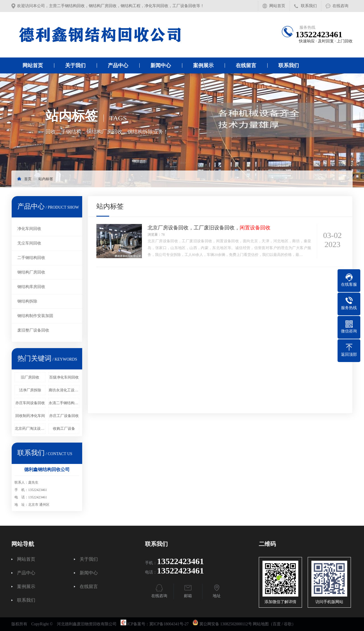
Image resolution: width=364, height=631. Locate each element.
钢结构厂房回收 (31, 272)
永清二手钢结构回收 (64, 403)
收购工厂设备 (64, 428)
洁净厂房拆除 (30, 390)
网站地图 (261, 624)
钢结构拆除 (27, 301)
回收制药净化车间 (30, 416)
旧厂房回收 (30, 377)
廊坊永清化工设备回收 (64, 390)
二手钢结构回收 (31, 258)
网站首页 (277, 6)
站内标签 (46, 179)
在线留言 (246, 65)
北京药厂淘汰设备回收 (30, 428)
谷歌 (288, 624)
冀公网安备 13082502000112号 (226, 624)
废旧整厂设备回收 (33, 330)
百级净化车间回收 (64, 377)
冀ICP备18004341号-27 (169, 624)
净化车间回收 (29, 229)
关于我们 (75, 65)
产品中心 (118, 65)
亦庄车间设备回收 (30, 403)
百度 (277, 624)
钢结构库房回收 (31, 287)
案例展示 (203, 65)
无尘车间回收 (29, 243)
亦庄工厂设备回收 (64, 416)
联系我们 (309, 6)
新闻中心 (161, 65)
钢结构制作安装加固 (35, 316)
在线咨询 (340, 6)
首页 (28, 179)
